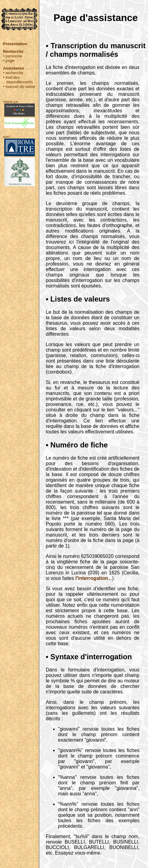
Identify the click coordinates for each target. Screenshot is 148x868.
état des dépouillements (19, 80)
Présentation (15, 44)
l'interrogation (92, 578)
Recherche (13, 51)
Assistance (14, 68)
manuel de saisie (20, 87)
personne (14, 56)
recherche (14, 73)
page (10, 61)
